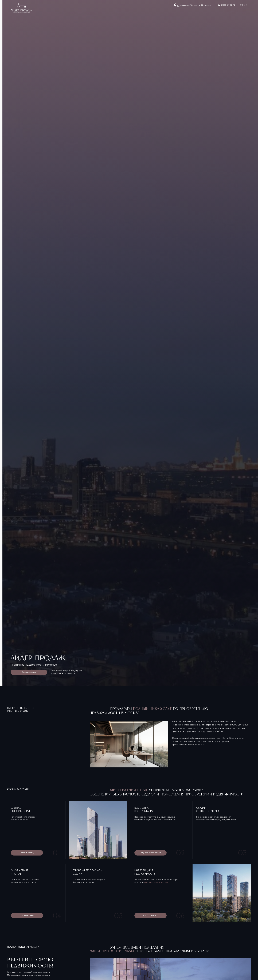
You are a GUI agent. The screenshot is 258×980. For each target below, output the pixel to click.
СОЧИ (243, 5)
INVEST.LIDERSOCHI (154, 882)
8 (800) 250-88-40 (228, 5)
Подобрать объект (150, 915)
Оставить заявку (29, 672)
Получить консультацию (150, 853)
